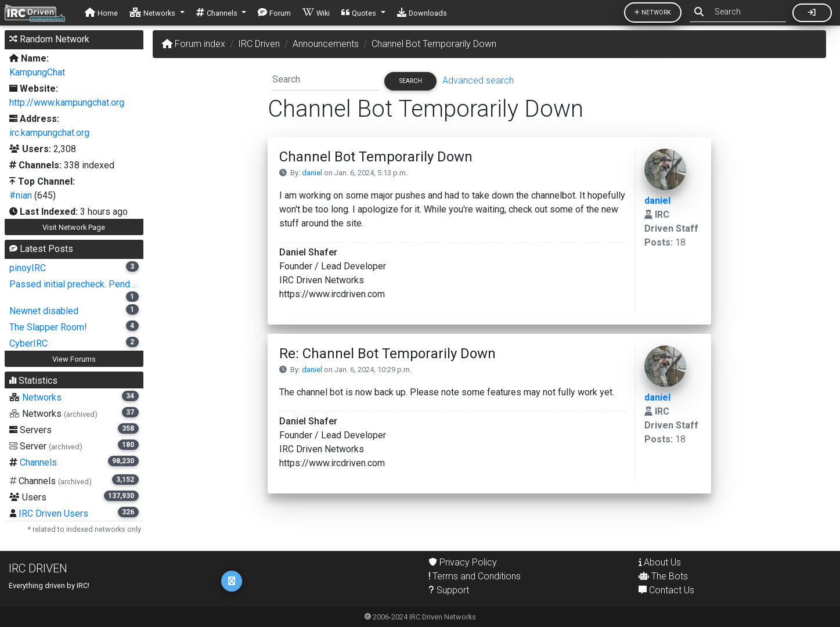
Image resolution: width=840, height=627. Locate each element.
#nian (21, 195)
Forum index (194, 44)
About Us (660, 562)
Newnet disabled (44, 311)
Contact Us (666, 590)
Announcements (326, 44)
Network (653, 12)
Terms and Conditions (475, 576)
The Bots (663, 576)
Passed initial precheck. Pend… (73, 284)
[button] (157, 13)
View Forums (74, 359)
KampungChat (37, 72)
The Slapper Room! (48, 327)
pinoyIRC (28, 268)
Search (411, 81)
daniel (312, 173)
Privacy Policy (463, 562)
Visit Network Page (74, 227)
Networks (42, 397)
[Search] (325, 79)
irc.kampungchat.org (49, 133)
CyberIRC (28, 343)
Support (449, 590)
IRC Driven (259, 44)
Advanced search (478, 80)
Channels (38, 462)
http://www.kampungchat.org (67, 102)
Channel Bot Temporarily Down (434, 44)
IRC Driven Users (53, 514)
